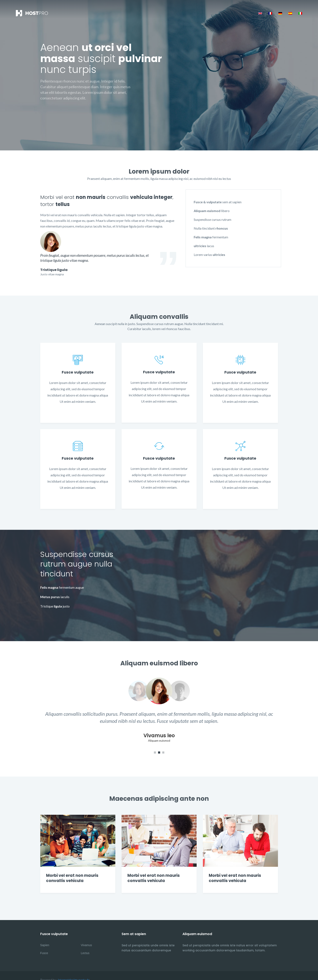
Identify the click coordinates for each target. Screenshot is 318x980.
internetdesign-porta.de (74, 971)
